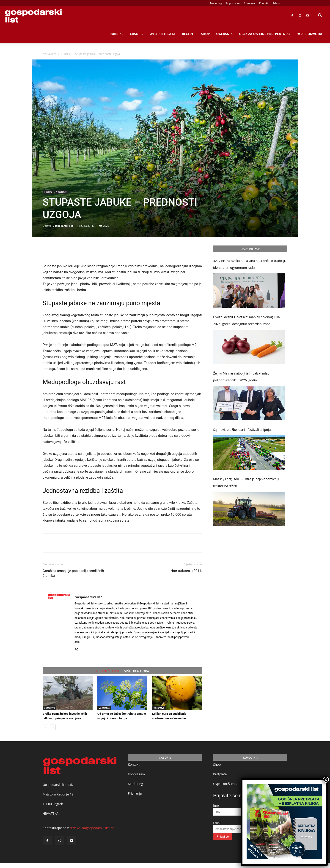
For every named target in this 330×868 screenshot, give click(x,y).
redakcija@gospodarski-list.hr (92, 828)
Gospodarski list (63, 226)
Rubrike (116, 34)
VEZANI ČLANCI (107, 671)
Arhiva (276, 3)
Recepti (188, 34)
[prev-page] (45, 727)
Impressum (233, 3)
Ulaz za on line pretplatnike (265, 34)
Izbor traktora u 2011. (186, 571)
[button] (320, 16)
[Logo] (33, 16)
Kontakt (264, 3)
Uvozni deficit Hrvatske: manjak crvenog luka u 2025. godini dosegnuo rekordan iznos (248, 320)
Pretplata (220, 774)
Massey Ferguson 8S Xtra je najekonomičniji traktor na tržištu (246, 482)
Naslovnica (49, 54)
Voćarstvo (61, 192)
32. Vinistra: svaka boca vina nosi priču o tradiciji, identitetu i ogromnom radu (249, 264)
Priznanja (249, 3)
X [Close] (326, 780)
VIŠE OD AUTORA (137, 671)
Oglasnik (224, 34)
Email (217, 823)
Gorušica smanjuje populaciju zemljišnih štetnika (73, 573)
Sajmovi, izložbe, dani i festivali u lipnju (242, 430)
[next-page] (53, 727)
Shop (205, 34)
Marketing (216, 3)
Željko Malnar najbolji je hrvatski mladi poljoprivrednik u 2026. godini (242, 377)
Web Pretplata (163, 34)
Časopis (136, 34)
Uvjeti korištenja (225, 784)
